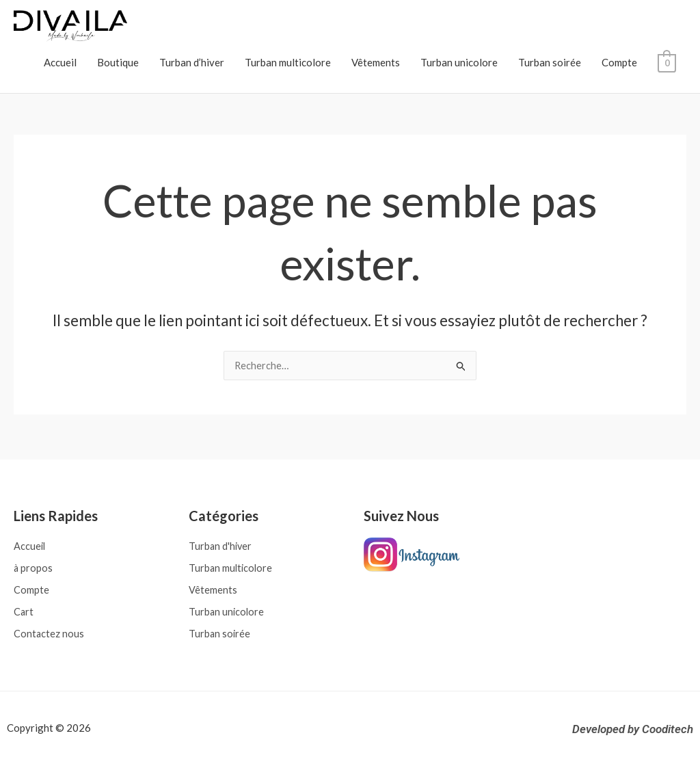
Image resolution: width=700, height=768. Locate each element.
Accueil (60, 62)
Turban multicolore (288, 62)
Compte (619, 62)
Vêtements (376, 62)
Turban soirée (550, 62)
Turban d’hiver (192, 62)
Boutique (118, 62)
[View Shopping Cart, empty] (667, 62)
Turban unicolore (459, 62)
